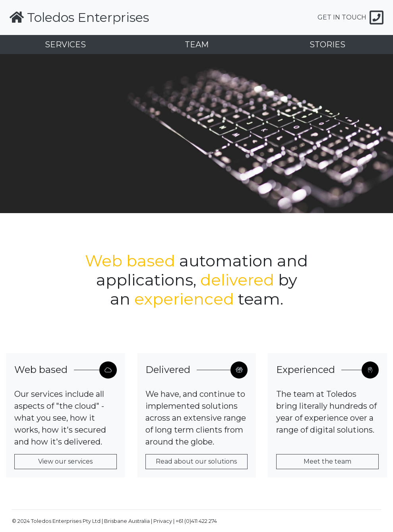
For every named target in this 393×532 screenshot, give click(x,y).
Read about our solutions (196, 461)
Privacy (163, 521)
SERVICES (65, 45)
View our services (65, 461)
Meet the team (327, 461)
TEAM (197, 45)
